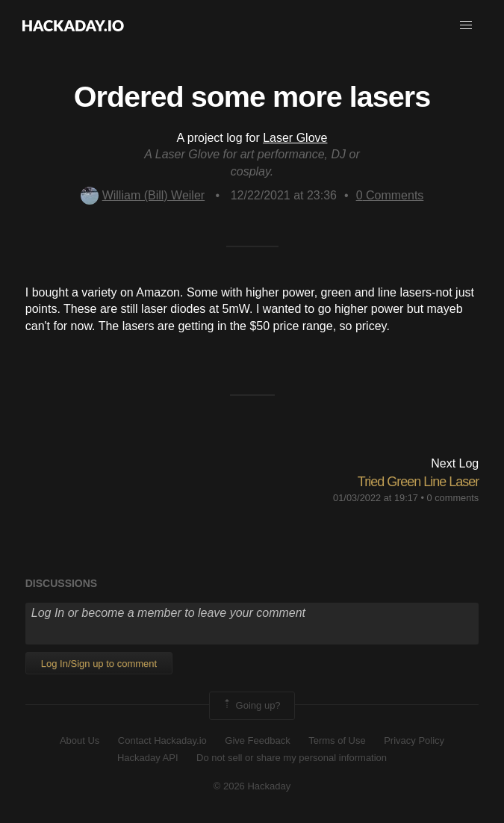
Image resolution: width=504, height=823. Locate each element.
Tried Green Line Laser (418, 482)
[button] (466, 25)
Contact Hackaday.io (162, 740)
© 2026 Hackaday (252, 786)
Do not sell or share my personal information (292, 758)
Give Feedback (257, 740)
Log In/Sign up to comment (99, 664)
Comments (390, 195)
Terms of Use (337, 740)
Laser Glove (295, 138)
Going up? (251, 706)
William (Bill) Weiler (143, 195)
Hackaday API (148, 758)
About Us (80, 740)
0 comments (453, 498)
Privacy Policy (414, 740)
